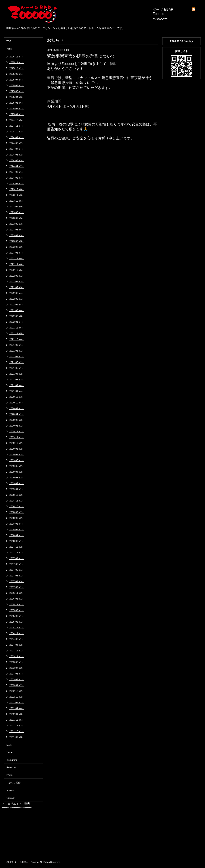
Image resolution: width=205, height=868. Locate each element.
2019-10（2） (17, 443)
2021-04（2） (17, 374)
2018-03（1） (17, 541)
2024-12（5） (17, 120)
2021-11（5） (17, 333)
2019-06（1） (17, 460)
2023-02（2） (17, 247)
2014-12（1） (17, 628)
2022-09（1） (17, 276)
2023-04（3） (17, 235)
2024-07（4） (17, 149)
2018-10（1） (17, 506)
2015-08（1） (17, 616)
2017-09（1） (17, 558)
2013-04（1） (17, 679)
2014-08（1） (17, 639)
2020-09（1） (17, 408)
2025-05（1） (17, 91)
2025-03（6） (17, 103)
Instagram (12, 760)
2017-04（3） (17, 581)
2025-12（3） (17, 57)
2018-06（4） (17, 524)
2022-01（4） (17, 322)
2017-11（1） (17, 553)
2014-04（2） (17, 645)
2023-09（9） (17, 207)
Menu (9, 745)
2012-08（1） (17, 702)
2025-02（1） (17, 108)
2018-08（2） (17, 518)
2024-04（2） (17, 166)
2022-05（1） (17, 299)
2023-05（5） (17, 230)
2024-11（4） (17, 126)
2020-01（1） (17, 426)
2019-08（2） (17, 449)
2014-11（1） (17, 633)
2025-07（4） (17, 80)
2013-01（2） (17, 685)
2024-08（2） (17, 143)
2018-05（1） (17, 529)
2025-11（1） (17, 62)
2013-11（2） (17, 656)
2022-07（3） (17, 287)
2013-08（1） (17, 662)
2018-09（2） (17, 512)
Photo (10, 775)
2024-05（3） (17, 160)
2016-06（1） (17, 599)
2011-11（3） (17, 726)
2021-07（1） (17, 356)
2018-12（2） (17, 495)
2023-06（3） (17, 224)
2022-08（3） (17, 282)
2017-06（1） (17, 570)
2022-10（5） (17, 270)
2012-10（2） (17, 697)
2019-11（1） (17, 437)
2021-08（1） (17, 351)
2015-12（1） (17, 604)
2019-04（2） (17, 472)
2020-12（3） (17, 397)
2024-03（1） (17, 172)
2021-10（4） (17, 339)
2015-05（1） (17, 622)
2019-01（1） (17, 489)
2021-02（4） (17, 385)
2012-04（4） (17, 708)
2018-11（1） (17, 501)
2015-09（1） (17, 610)
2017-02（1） (17, 587)
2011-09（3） (17, 737)
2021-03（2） (17, 380)
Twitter (10, 752)
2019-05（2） (17, 466)
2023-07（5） (17, 218)
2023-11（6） (17, 195)
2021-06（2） (17, 362)
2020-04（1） (17, 414)
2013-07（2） (17, 668)
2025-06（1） (17, 85)
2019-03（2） (17, 478)
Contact (10, 798)
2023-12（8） (17, 189)
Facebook (12, 767)
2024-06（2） (17, 155)
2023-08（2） (17, 212)
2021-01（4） (17, 391)
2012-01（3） (17, 714)
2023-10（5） (17, 201)
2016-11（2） (17, 593)
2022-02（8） (17, 316)
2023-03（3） (17, 241)
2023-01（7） (17, 253)
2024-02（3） (17, 178)
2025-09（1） (17, 74)
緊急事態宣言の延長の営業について (81, 56)
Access (10, 790)
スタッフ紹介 (13, 783)
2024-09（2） (17, 137)
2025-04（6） (17, 97)
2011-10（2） (17, 731)
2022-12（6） (17, 258)
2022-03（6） (17, 310)
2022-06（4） (17, 293)
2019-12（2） (17, 431)
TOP (9, 41)
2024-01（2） (17, 183)
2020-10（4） (17, 403)
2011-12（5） (17, 720)
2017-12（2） (17, 547)
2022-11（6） (17, 264)
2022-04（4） (17, 305)
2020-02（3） (17, 420)
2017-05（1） (17, 576)
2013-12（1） (17, 651)
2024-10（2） (17, 132)
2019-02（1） (17, 483)
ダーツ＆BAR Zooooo (26, 862)
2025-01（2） (17, 114)
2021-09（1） (17, 345)
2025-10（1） (17, 68)
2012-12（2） (17, 691)
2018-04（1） (17, 535)
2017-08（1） (17, 564)
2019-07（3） (17, 455)
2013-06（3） (17, 674)
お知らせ (11, 49)
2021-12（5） (17, 328)
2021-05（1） (17, 368)
